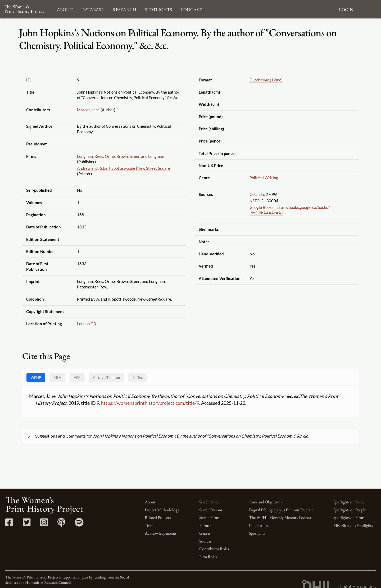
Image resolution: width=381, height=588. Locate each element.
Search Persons (211, 510)
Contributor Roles (214, 549)
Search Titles (209, 502)
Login (346, 9)
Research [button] (124, 9)
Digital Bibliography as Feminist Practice (281, 510)
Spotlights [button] (158, 9)
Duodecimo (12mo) (266, 80)
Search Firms (209, 518)
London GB (87, 324)
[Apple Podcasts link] (61, 524)
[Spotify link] (79, 524)
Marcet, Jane (88, 110)
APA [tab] (77, 378)
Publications (259, 525)
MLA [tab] (57, 378)
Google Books (262, 207)
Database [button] (92, 9)
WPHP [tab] (36, 378)
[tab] (106, 378)
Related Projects (158, 518)
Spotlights (257, 533)
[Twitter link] (27, 524)
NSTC (254, 201)
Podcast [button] (191, 9)
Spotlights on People (350, 510)
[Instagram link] (44, 524)
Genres (205, 533)
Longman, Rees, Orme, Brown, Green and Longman (121, 156)
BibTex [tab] (138, 378)
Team (149, 525)
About (150, 502)
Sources (205, 541)
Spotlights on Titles (349, 502)
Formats (206, 525)
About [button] (65, 9)
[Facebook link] (9, 524)
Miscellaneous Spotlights (353, 525)
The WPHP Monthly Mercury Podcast (280, 518)
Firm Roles (208, 557)
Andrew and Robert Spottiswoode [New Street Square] (124, 168)
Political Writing (264, 178)
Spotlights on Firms (349, 518)
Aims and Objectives (265, 502)
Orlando (257, 194)
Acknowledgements (161, 533)
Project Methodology (162, 510)
